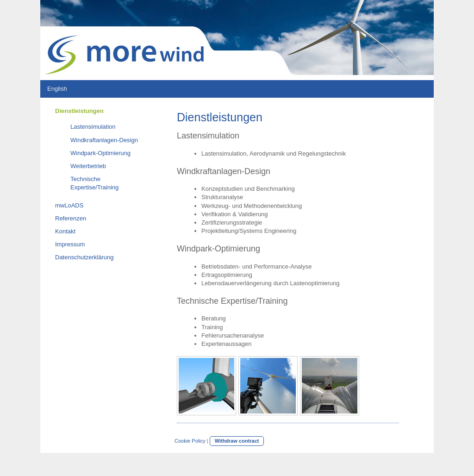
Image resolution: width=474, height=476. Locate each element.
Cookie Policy (190, 441)
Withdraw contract (237, 441)
